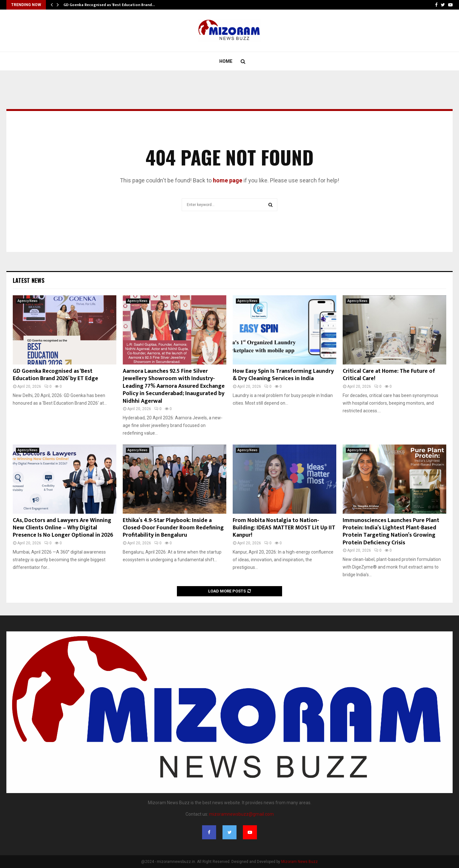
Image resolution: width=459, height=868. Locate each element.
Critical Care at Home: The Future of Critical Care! (389, 375)
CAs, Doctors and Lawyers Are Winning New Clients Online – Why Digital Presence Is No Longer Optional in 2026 (63, 528)
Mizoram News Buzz (299, 862)
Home (226, 61)
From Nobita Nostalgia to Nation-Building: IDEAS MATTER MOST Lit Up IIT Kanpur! (284, 528)
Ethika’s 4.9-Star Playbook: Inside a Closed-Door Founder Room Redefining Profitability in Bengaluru (173, 528)
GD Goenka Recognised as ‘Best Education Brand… (109, 5)
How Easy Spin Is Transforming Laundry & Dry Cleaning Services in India (283, 375)
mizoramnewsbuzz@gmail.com (241, 814)
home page (228, 180)
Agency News (28, 301)
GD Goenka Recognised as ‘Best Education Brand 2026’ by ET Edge (55, 375)
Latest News (29, 280)
